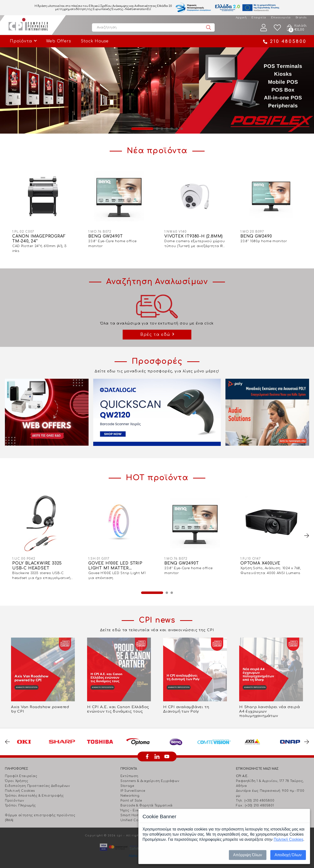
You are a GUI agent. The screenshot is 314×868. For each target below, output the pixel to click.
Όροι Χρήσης (17, 781)
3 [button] (162, 129)
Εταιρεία (259, 18)
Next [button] (307, 536)
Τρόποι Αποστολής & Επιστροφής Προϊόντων (34, 798)
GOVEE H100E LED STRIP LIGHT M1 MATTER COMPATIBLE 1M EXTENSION (115, 566)
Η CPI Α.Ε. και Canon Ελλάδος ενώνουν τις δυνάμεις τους (118, 709)
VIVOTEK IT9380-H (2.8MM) (194, 236)
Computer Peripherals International (28, 25)
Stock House (95, 41)
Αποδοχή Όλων (288, 855)
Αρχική (241, 18)
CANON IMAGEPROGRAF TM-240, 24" (39, 239)
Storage (127, 786)
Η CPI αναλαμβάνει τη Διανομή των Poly (186, 709)
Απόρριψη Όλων (248, 855)
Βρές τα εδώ (155, 335)
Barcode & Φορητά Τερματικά (147, 805)
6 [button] (177, 129)
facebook (147, 756)
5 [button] (172, 129)
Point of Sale (131, 801)
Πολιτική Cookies (20, 791)
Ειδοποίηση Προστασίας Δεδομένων (37, 786)
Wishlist (277, 28)
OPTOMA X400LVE (260, 563)
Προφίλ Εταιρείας (21, 776)
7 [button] (182, 129)
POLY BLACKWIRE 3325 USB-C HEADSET (37, 566)
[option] (157, 90)
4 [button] (167, 129)
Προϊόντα (21, 41)
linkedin (157, 756)
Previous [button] (7, 742)
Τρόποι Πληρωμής (20, 805)
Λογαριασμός (264, 28)
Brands (301, 18)
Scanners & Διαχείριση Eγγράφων (150, 781)
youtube (167, 756)
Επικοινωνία (281, 18)
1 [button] (142, 129)
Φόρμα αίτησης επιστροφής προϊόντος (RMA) (40, 818)
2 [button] (157, 129)
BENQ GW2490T (106, 236)
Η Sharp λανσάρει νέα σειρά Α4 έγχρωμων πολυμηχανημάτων (270, 711)
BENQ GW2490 (256, 236)
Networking (130, 796)
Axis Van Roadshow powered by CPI (40, 709)
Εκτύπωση (129, 776)
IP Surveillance (133, 791)
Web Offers (59, 41)
